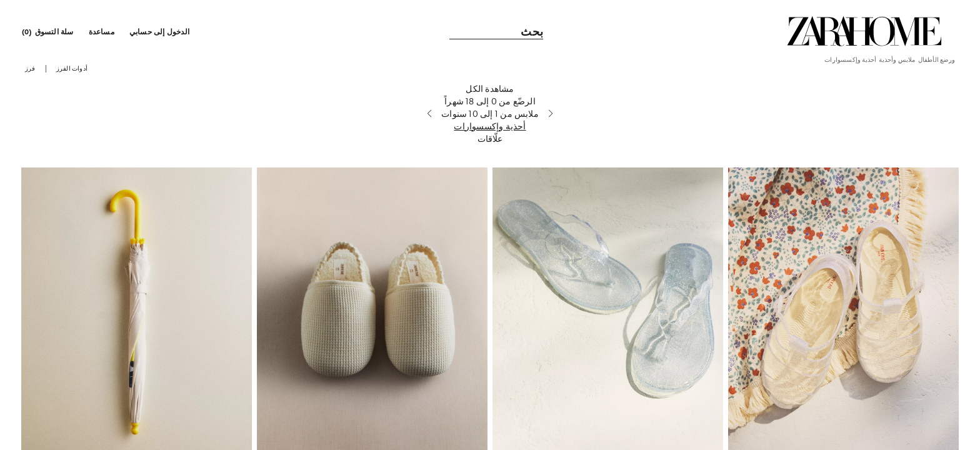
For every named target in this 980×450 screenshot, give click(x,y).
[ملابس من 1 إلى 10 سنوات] (490, 124)
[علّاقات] (490, 149)
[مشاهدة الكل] (490, 99)
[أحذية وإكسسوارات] (490, 137)
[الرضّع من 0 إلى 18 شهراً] (490, 112)
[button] (161, 31)
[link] (864, 31)
